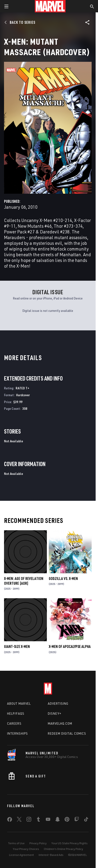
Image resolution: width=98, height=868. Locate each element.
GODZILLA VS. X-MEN (63, 579)
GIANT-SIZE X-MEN (17, 646)
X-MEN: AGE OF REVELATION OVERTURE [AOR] (24, 581)
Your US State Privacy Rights (69, 843)
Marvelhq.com (60, 723)
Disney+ (55, 714)
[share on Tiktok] (86, 820)
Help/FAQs (16, 714)
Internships (18, 733)
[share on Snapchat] (58, 820)
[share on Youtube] (48, 820)
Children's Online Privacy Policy (63, 849)
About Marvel (19, 704)
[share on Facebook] (10, 820)
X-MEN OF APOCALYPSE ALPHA (70, 646)
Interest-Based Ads (51, 855)
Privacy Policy (38, 843)
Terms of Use (16, 843)
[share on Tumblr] (38, 820)
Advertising (58, 704)
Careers (14, 723)
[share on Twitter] (19, 820)
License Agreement (21, 855)
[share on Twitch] (77, 820)
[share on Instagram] (29, 820)
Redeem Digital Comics (67, 733)
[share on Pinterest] (67, 820)
